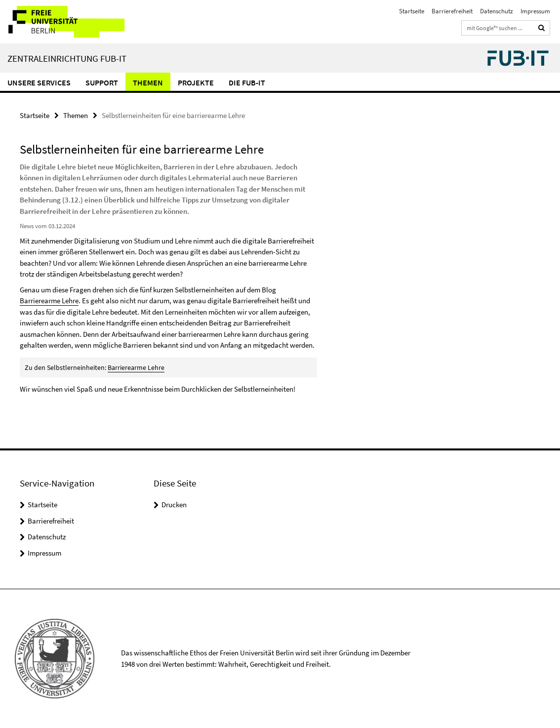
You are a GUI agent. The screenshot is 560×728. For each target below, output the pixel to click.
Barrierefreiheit (452, 11)
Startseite (412, 11)
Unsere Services (39, 82)
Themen (148, 82)
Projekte (196, 82)
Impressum (535, 11)
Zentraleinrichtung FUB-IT (67, 58)
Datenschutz (497, 11)
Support (102, 82)
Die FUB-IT (247, 82)
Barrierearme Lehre (49, 301)
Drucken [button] (174, 505)
